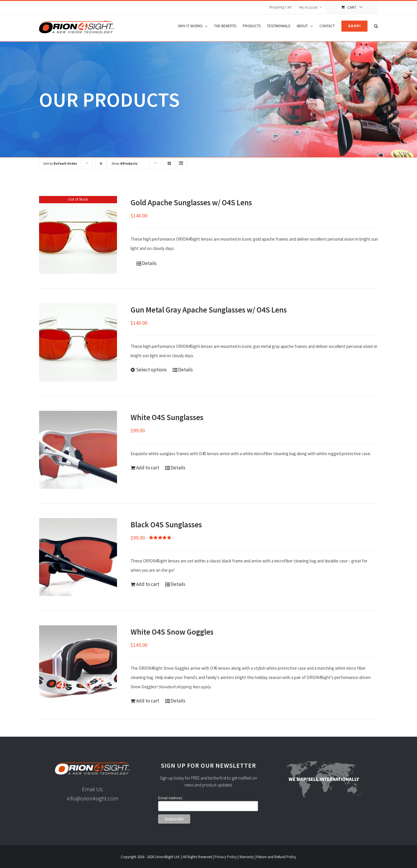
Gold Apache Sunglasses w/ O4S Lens (191, 202)
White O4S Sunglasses (167, 417)
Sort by (60, 163)
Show (125, 163)
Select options (151, 370)
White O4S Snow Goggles (172, 632)
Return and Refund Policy (276, 857)
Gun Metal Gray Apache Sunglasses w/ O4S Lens (209, 310)
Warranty (247, 857)
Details (149, 263)
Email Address (170, 798)
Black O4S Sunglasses (166, 524)
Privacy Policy (226, 857)
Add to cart (148, 468)
